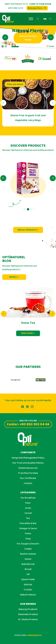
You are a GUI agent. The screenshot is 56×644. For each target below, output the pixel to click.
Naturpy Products (28, 609)
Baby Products (28, 595)
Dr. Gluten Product (28, 620)
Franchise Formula (28, 473)
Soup (28, 539)
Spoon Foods (28, 580)
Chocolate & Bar (28, 523)
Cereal (28, 513)
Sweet (28, 559)
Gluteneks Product (28, 614)
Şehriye (28, 585)
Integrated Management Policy (28, 458)
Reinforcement (28, 554)
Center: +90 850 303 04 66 (28, 424)
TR (50, 19)
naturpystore (34, 635)
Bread (28, 569)
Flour (28, 503)
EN (45, 19)
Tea (28, 518)
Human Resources (28, 468)
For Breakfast (28, 498)
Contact (28, 483)
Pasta (28, 534)
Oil (28, 574)
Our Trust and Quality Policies (28, 463)
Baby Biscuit (28, 564)
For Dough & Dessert (28, 544)
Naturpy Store (37, 8)
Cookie (28, 549)
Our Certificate (28, 478)
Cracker (28, 590)
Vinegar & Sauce (28, 529)
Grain (28, 508)
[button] (5, 37)
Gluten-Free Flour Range (34, 38)
